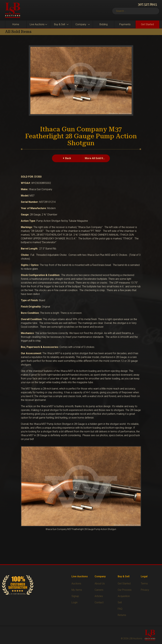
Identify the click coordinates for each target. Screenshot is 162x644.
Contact (99, 602)
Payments (125, 24)
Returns (122, 615)
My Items (77, 590)
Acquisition (124, 596)
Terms (144, 584)
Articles (99, 596)
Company (81, 24)
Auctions (76, 584)
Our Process (125, 590)
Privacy (145, 590)
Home (16, 24)
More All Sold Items (97, 158)
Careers (99, 590)
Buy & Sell (60, 24)
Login (75, 602)
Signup (75, 596)
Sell (120, 602)
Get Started (147, 24)
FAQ (120, 609)
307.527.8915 (147, 4)
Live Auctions (37, 24)
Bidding (104, 24)
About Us (100, 584)
